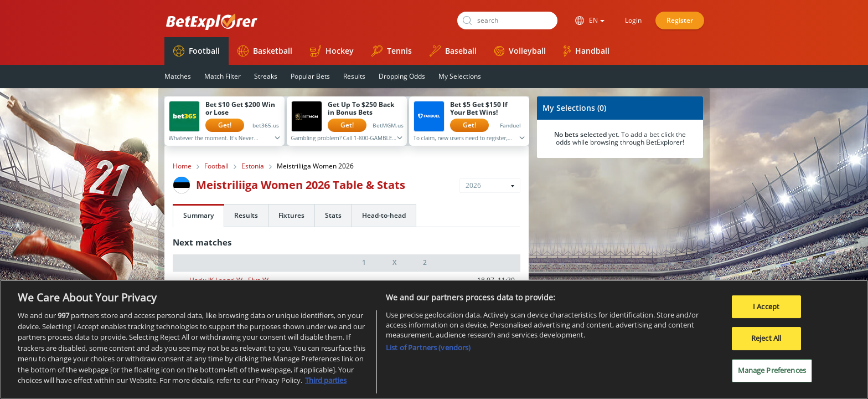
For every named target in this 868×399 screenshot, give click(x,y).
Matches (178, 76)
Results (354, 76)
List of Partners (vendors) (428, 347)
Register (680, 20)
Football (197, 51)
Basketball (265, 51)
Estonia (253, 166)
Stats (333, 215)
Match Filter (223, 76)
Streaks (266, 76)
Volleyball (520, 51)
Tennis (392, 51)
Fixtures (291, 215)
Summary (198, 215)
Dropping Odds (402, 76)
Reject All (766, 338)
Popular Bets (310, 76)
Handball (587, 51)
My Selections (460, 76)
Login (633, 20)
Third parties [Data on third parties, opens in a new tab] (326, 380)
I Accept (766, 306)
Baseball (453, 51)
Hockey (332, 51)
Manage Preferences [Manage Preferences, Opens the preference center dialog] (772, 370)
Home (182, 166)
